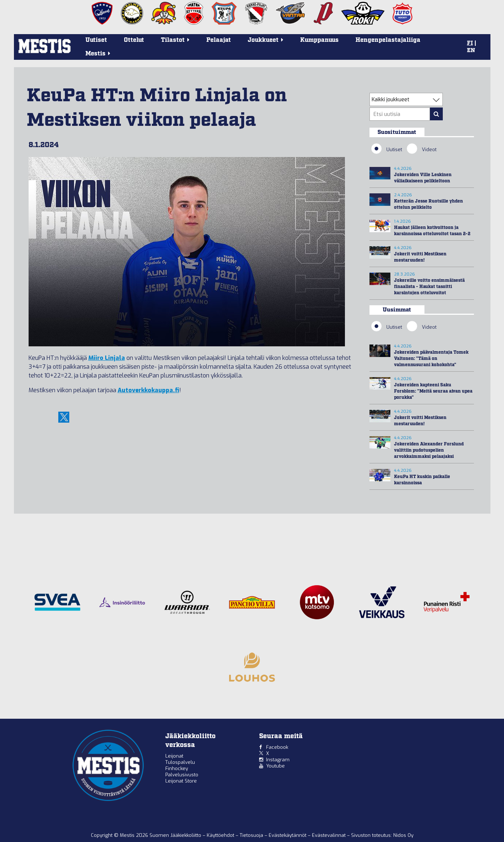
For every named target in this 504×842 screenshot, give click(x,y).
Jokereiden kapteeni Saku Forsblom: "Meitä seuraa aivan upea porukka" (433, 391)
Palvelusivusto (182, 775)
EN (471, 51)
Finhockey (177, 768)
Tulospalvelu (180, 762)
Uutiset (96, 40)
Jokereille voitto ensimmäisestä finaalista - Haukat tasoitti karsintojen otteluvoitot (429, 287)
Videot (422, 149)
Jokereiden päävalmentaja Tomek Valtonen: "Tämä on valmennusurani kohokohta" (431, 359)
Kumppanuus (319, 40)
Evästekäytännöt (288, 835)
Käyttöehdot (221, 835)
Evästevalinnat (329, 835)
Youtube (275, 766)
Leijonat (174, 756)
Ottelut (134, 40)
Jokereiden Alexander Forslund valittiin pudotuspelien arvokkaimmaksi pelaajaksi (429, 450)
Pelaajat (219, 40)
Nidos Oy (403, 835)
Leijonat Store (181, 781)
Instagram (278, 760)
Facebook (277, 747)
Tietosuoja (252, 835)
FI (470, 43)
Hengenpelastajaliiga (388, 40)
